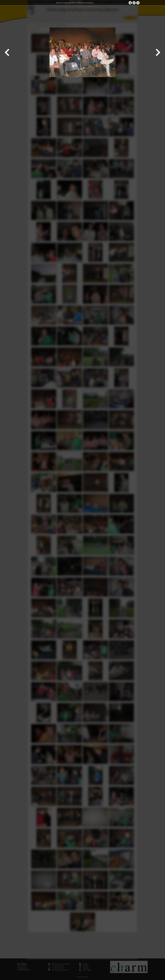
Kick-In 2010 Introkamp (86, 3)
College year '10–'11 (70, 3)
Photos (59, 3)
